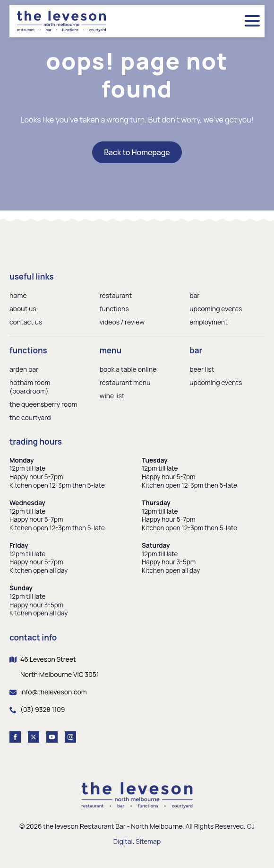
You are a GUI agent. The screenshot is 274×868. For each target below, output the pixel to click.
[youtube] (52, 737)
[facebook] (15, 737)
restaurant (116, 295)
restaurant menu (125, 382)
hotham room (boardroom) (30, 387)
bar (194, 295)
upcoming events (216, 309)
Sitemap (148, 841)
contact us (26, 322)
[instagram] (70, 737)
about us (23, 309)
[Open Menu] (252, 21)
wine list (112, 396)
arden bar (24, 369)
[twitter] (34, 737)
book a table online (128, 369)
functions (114, 309)
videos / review (122, 322)
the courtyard (30, 417)
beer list (202, 369)
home (18, 295)
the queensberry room (43, 404)
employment (209, 322)
